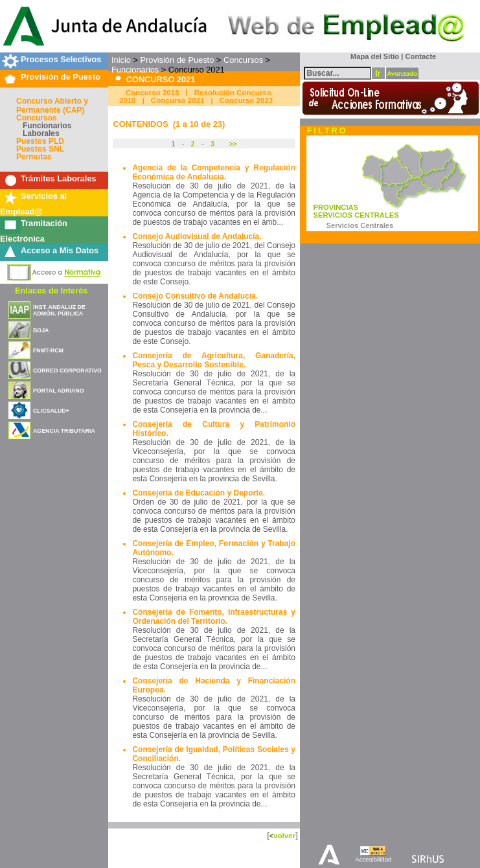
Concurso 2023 (246, 100)
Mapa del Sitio (372, 56)
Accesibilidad (373, 859)
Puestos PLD (40, 141)
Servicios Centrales (360, 225)
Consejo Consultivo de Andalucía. (195, 296)
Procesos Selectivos (61, 59)
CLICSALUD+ (51, 411)
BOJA (41, 330)
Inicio (121, 60)
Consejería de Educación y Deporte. (199, 493)
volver (284, 835)
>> (232, 144)
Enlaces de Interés (51, 291)
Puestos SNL (40, 149)
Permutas (34, 157)
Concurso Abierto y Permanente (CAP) (52, 106)
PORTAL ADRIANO (59, 391)
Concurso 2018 (153, 93)
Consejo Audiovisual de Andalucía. (197, 236)
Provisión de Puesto (61, 77)
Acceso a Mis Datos (60, 250)
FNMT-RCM (48, 350)
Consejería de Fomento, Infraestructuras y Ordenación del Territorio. (214, 617)
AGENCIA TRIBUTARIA (64, 431)
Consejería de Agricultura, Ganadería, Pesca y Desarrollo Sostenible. (214, 360)
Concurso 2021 (178, 100)
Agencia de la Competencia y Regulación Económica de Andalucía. (214, 172)
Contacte (420, 56)
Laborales (41, 133)
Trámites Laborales (59, 178)
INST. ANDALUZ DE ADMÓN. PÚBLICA (59, 310)
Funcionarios (47, 126)
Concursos (37, 118)
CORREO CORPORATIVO (67, 371)
